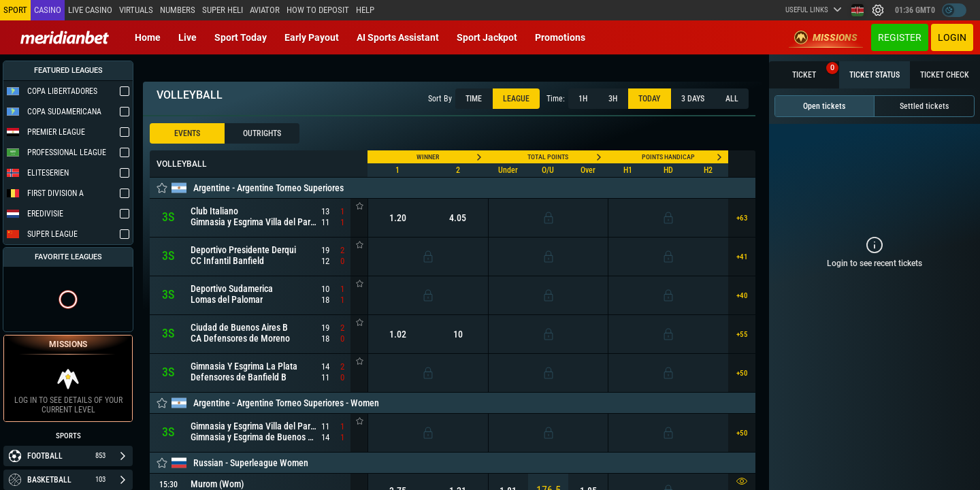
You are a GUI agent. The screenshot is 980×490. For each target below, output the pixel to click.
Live (187, 37)
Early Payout (312, 37)
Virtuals (136, 10)
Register (900, 37)
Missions (826, 37)
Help (365, 10)
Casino (48, 10)
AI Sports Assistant (398, 37)
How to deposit (318, 10)
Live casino (90, 10)
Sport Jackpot (487, 37)
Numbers (178, 10)
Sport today (241, 37)
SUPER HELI (223, 10)
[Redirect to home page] (65, 37)
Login (952, 37)
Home (148, 37)
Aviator (265, 10)
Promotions (560, 37)
